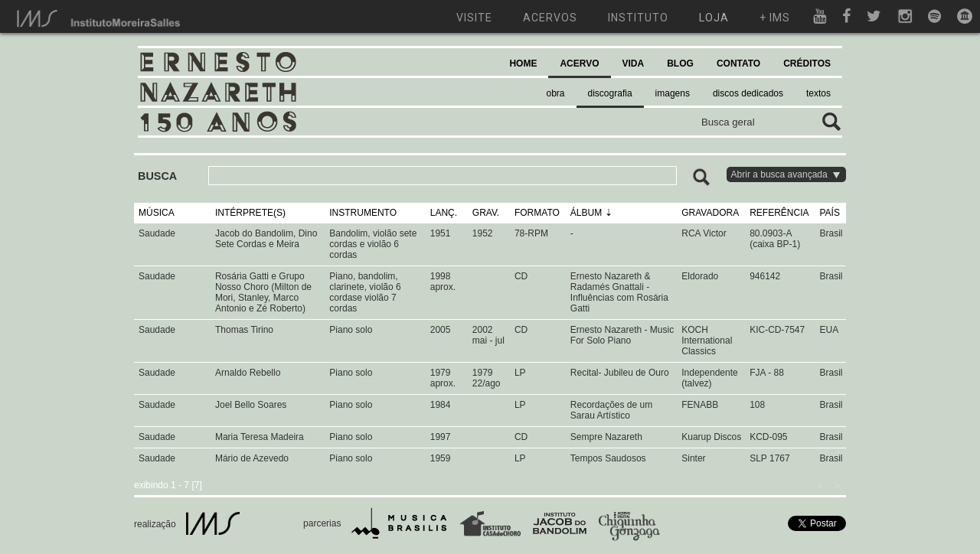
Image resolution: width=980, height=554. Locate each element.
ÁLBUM (586, 213)
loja (714, 18)
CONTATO (738, 64)
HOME (523, 64)
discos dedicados (748, 93)
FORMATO (537, 213)
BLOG (680, 64)
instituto (638, 18)
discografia (610, 93)
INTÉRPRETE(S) (250, 213)
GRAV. (486, 213)
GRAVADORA (710, 213)
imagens (673, 93)
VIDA (634, 64)
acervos (550, 18)
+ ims (775, 18)
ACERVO (579, 64)
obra (556, 93)
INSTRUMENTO (363, 213)
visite (474, 18)
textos (818, 93)
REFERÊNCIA (779, 213)
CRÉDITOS (807, 64)
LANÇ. (444, 213)
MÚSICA (157, 213)
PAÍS (830, 213)
